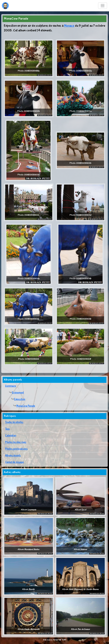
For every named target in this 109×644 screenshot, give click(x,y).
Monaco (69, 26)
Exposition (20, 399)
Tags (7, 429)
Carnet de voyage (14, 462)
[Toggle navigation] (103, 6)
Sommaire (11, 386)
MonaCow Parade (26, 406)
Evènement (18, 393)
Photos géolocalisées (16, 449)
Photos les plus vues (16, 442)
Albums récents (13, 456)
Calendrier (11, 436)
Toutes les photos (14, 422)
